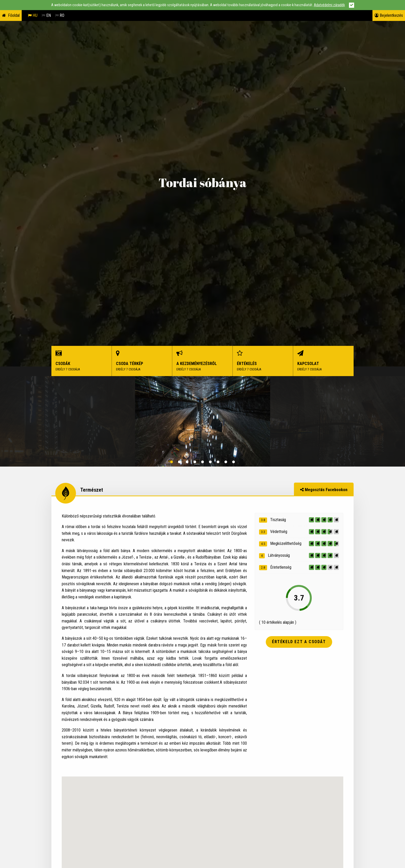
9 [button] (233, 462)
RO (60, 15)
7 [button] (218, 462)
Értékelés (263, 361)
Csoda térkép (142, 361)
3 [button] (187, 462)
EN (46, 15)
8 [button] (226, 462)
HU (33, 15)
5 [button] (202, 462)
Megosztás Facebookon (324, 490)
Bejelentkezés (389, 15)
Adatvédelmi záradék (329, 5)
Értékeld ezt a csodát (299, 642)
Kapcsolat (323, 361)
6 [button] (210, 462)
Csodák (82, 361)
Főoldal (14, 15)
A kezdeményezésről (202, 361)
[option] (203, 421)
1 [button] (172, 462)
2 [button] (179, 462)
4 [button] (195, 462)
